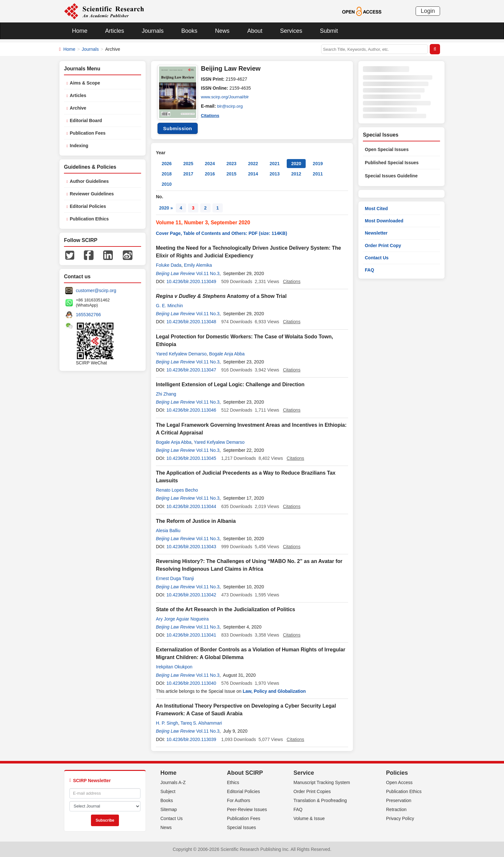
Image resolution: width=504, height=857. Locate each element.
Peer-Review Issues (247, 809)
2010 (167, 184)
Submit (329, 31)
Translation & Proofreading (320, 800)
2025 (188, 164)
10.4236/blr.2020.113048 (191, 322)
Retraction (396, 809)
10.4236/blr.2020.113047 (191, 370)
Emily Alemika (198, 265)
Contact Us (377, 258)
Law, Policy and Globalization (274, 691)
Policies (397, 773)
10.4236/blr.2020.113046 (191, 410)
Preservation (399, 800)
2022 (253, 164)
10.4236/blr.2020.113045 (191, 458)
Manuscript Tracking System (322, 782)
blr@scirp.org (231, 106)
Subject (168, 791)
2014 (253, 174)
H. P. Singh (167, 723)
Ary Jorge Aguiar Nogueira (182, 619)
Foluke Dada (169, 265)
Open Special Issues (387, 149)
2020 (296, 164)
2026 (167, 164)
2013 (275, 174)
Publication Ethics (89, 219)
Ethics (233, 782)
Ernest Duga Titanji (175, 578)
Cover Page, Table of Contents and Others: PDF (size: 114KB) (221, 233)
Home (80, 31)
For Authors (239, 800)
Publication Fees (88, 133)
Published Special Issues (392, 163)
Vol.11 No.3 (208, 273)
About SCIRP (245, 773)
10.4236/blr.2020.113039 (191, 739)
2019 (318, 164)
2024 (210, 164)
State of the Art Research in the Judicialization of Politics (225, 609)
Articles (115, 31)
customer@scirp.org (96, 290)
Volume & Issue (309, 818)
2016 (210, 174)
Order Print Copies (312, 791)
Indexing (79, 146)
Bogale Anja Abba (227, 354)
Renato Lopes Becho (177, 490)
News (222, 31)
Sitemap (169, 809)
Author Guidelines (89, 181)
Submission (177, 128)
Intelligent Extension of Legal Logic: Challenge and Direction (230, 384)
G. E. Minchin (169, 306)
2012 (296, 174)
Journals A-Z (173, 782)
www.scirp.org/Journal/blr (226, 97)
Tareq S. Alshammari (201, 723)
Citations (211, 115)
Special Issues (241, 827)
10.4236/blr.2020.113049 (191, 281)
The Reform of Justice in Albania (196, 521)
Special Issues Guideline (391, 176)
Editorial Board (86, 121)
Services (291, 31)
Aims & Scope (85, 83)
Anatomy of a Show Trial (221, 296)
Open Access (399, 782)
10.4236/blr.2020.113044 (191, 506)
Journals (153, 31)
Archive (78, 108)
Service (304, 773)
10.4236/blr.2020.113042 (191, 595)
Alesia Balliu (168, 531)
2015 (231, 174)
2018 (167, 174)
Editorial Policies (88, 206)
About (255, 31)
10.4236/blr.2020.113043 (191, 547)
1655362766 (88, 315)
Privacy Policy (400, 818)
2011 (318, 174)
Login (428, 11)
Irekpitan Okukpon (174, 667)
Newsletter (376, 233)
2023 (231, 164)
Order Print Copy (383, 245)
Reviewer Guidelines (92, 194)
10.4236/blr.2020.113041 (191, 635)
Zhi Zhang (166, 394)
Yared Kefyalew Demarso (181, 354)
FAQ (369, 270)
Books (189, 31)
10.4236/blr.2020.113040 (191, 683)
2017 (188, 174)
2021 (275, 164)
